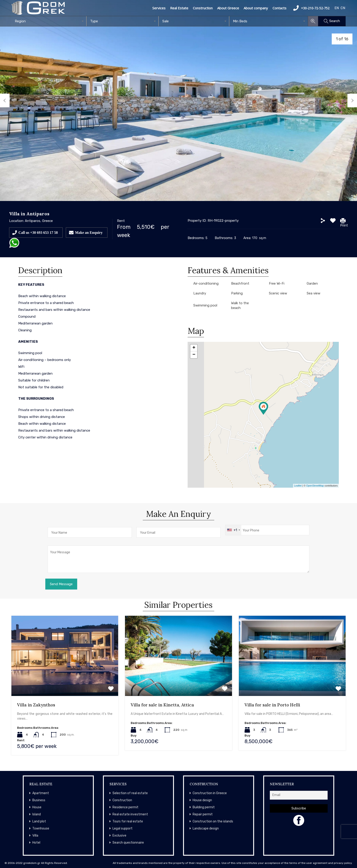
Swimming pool (205, 305)
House (37, 807)
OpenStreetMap (315, 486)
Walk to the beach (240, 305)
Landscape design (206, 828)
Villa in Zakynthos (36, 705)
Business (39, 800)
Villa (35, 836)
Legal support (122, 828)
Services (159, 8)
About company (256, 8)
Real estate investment (130, 814)
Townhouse (41, 828)
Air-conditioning (206, 283)
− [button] (194, 355)
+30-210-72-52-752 (311, 8)
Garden (312, 283)
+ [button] (194, 348)
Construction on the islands (213, 821)
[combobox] (49, 21)
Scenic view (278, 293)
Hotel (36, 843)
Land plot (39, 821)
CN (343, 8)
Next (352, 100)
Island (37, 814)
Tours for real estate (128, 821)
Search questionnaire (128, 843)
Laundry (200, 293)
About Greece (228, 8)
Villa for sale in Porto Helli (272, 705)
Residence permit (125, 807)
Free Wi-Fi (277, 283)
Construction (203, 8)
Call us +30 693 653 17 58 (38, 232)
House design (202, 800)
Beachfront (240, 283)
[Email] (299, 795)
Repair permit (203, 814)
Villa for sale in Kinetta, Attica (162, 705)
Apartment (41, 793)
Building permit (204, 807)
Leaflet (298, 486)
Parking (237, 293)
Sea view (314, 293)
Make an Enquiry (89, 232)
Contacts (279, 8)
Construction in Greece (210, 793)
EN (337, 8)
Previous (5, 100)
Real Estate (179, 8)
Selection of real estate (130, 793)
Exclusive (119, 836)
